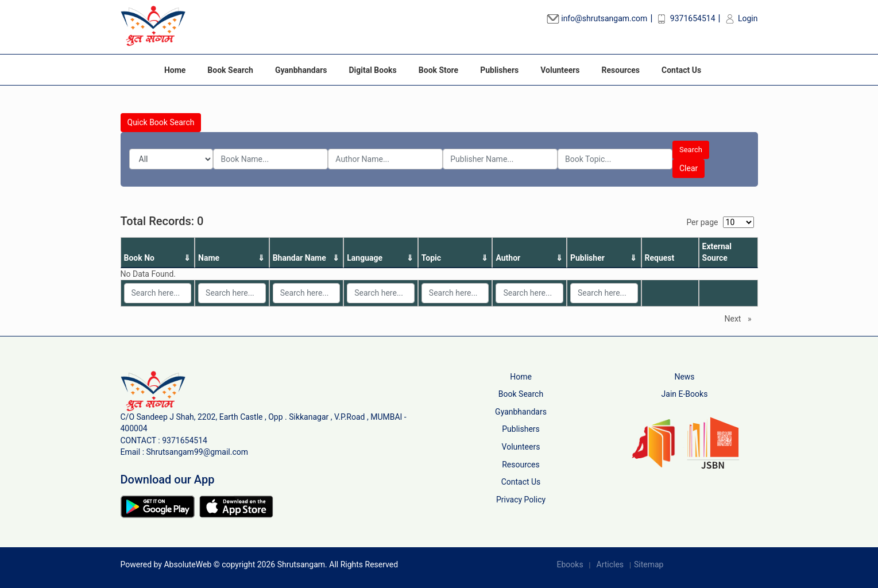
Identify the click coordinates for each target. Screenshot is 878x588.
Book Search (230, 70)
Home (175, 70)
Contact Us (681, 70)
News (684, 377)
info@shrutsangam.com (597, 18)
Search (691, 150)
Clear (689, 168)
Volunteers (560, 70)
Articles (610, 564)
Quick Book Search (161, 122)
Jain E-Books (685, 394)
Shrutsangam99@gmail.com (198, 452)
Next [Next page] (741, 318)
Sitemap (649, 564)
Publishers (499, 70)
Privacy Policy (521, 500)
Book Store (438, 70)
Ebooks (570, 564)
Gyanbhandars (301, 70)
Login (741, 18)
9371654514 (685, 18)
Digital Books (372, 70)
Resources (621, 70)
